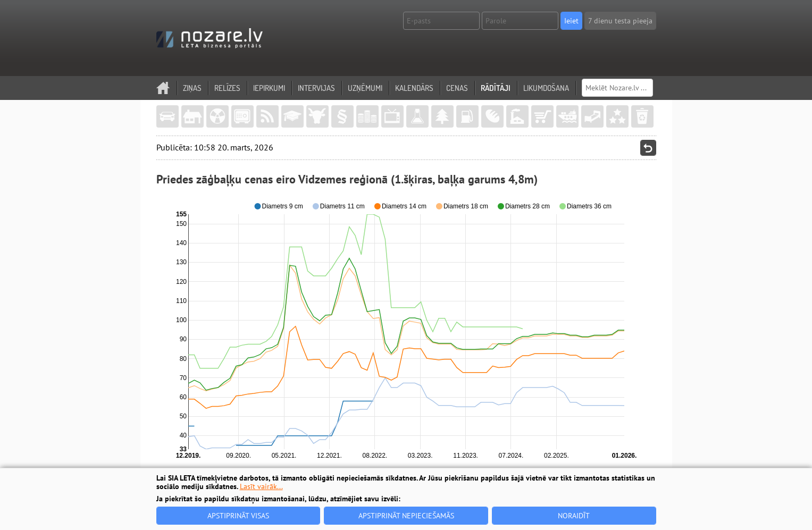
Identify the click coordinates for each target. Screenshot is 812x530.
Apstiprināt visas (238, 516)
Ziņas (192, 88)
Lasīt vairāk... (261, 486)
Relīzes (227, 88)
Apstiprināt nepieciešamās (406, 516)
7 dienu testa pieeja (620, 21)
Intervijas (316, 88)
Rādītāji (496, 88)
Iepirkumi (269, 88)
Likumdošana (546, 88)
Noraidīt (574, 516)
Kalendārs (414, 88)
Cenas (457, 88)
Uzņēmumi (365, 88)
